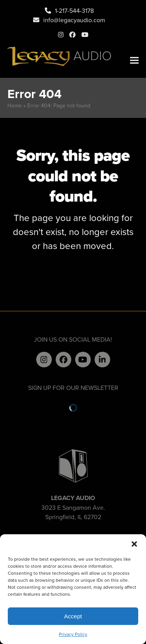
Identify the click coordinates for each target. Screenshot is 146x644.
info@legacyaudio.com (74, 20)
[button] (134, 544)
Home (15, 105)
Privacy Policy (73, 634)
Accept (73, 616)
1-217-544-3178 (74, 11)
